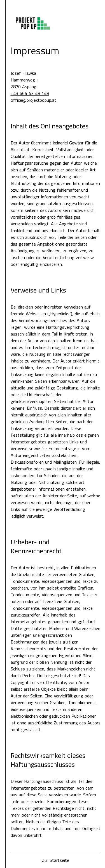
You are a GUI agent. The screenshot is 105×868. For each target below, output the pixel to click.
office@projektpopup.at (33, 100)
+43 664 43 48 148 (30, 93)
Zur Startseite (56, 860)
